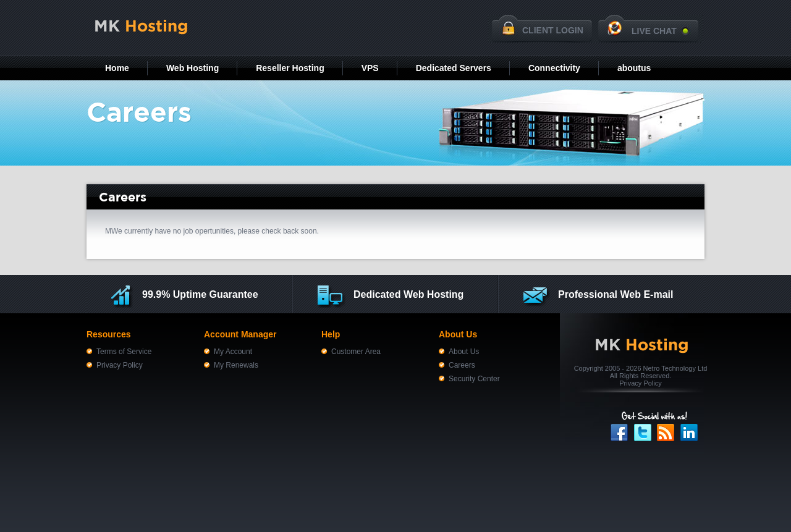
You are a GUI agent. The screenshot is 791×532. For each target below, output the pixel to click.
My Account (233, 352)
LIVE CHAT (654, 31)
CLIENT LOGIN (553, 30)
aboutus (634, 68)
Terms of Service (124, 352)
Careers (462, 365)
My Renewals (236, 365)
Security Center (474, 379)
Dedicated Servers (454, 68)
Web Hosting (192, 68)
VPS (370, 68)
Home (117, 68)
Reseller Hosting (290, 68)
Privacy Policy (120, 365)
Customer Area (356, 352)
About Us (464, 352)
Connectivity (554, 68)
